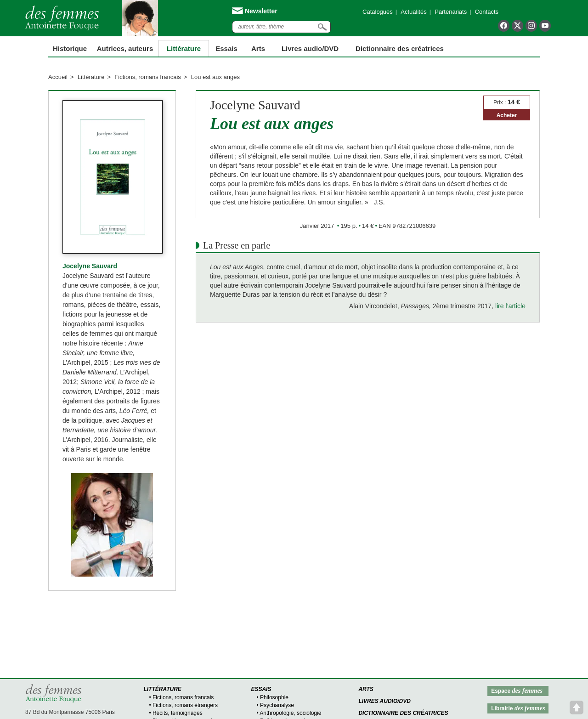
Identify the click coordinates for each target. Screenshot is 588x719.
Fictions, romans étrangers (185, 705)
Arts (258, 48)
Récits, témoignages (178, 713)
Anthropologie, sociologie (290, 713)
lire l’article (510, 306)
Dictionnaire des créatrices (400, 48)
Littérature (184, 48)
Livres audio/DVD (384, 701)
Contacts (487, 12)
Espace (517, 691)
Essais (226, 48)
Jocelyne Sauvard (90, 266)
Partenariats (451, 12)
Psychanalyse (277, 705)
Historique (70, 48)
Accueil (58, 77)
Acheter (507, 115)
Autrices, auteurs (125, 48)
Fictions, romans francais (148, 77)
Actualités (413, 12)
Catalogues (378, 12)
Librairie (518, 708)
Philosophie (274, 697)
